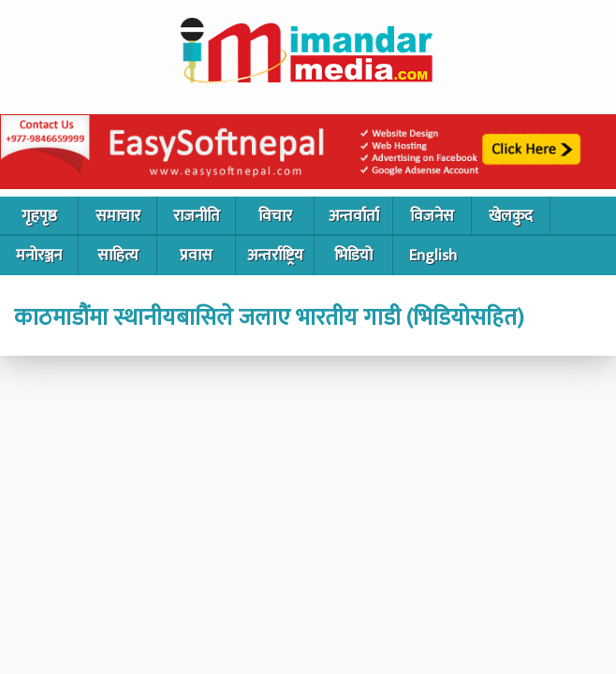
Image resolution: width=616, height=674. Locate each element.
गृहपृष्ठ (39, 216)
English (433, 256)
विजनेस (432, 216)
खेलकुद (511, 216)
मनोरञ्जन (39, 256)
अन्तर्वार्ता (354, 216)
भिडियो (353, 256)
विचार (275, 216)
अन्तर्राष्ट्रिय (275, 256)
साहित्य (118, 256)
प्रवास (196, 256)
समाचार (118, 216)
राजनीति (197, 216)
